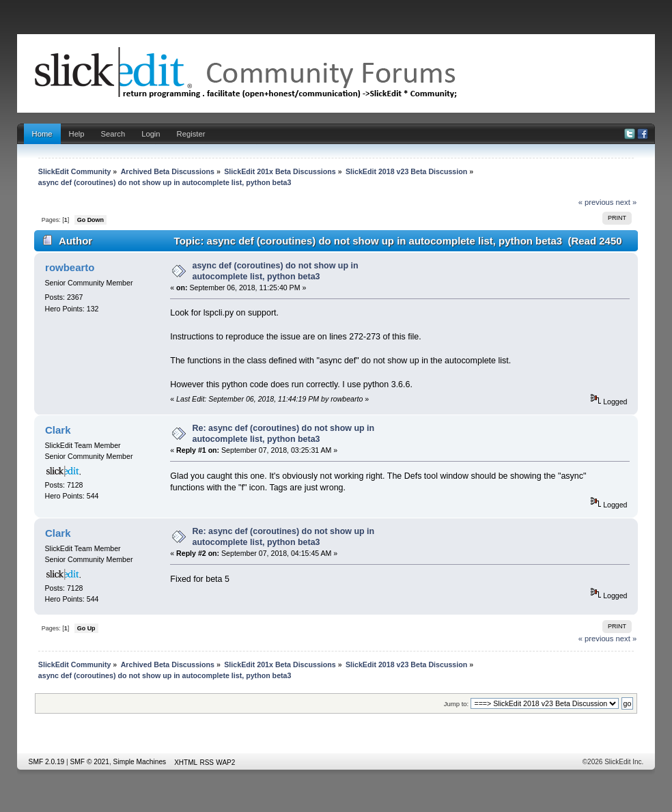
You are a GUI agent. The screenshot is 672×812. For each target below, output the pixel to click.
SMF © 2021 (90, 762)
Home (42, 134)
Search (113, 134)
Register (191, 134)
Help (77, 134)
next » (627, 202)
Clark (58, 430)
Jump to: (457, 704)
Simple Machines (140, 762)
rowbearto (70, 267)
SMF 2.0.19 (47, 762)
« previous (596, 202)
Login (151, 134)
